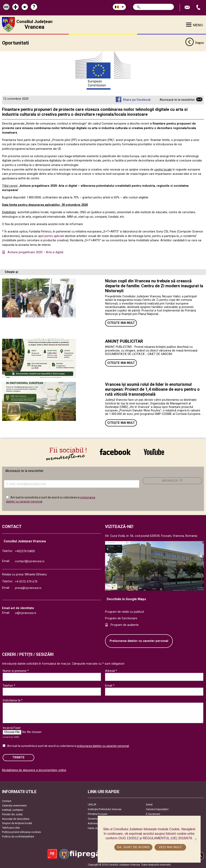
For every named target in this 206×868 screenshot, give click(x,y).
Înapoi (195, 43)
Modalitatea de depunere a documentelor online (34, 770)
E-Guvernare (153, 814)
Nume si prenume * (16, 670)
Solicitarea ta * (13, 700)
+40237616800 (25, 551)
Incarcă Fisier (12, 727)
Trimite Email (188, 7)
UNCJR (92, 804)
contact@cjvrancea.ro (30, 561)
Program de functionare (121, 618)
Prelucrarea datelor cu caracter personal (139, 641)
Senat (149, 804)
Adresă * (111, 670)
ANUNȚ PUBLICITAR (124, 341)
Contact (7, 801)
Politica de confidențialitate (18, 836)
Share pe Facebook (137, 100)
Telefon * (9, 685)
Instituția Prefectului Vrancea (105, 809)
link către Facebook (115, 452)
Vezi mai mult (170, 847)
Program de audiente (125, 625)
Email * (110, 685)
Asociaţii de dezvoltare (16, 818)
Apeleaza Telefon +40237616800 (199, 7)
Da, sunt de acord (133, 847)
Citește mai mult (121, 323)
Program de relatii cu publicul (124, 612)
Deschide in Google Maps (126, 599)
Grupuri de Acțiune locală (17, 823)
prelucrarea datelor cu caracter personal (103, 746)
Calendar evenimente (14, 805)
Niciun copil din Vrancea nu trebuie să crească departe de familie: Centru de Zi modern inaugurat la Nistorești (154, 285)
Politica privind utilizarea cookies (21, 832)
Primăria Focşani (98, 814)
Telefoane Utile (11, 827)
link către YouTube (154, 452)
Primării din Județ (12, 814)
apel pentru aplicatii (51, 236)
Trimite (18, 757)
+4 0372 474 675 (26, 581)
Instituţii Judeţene (13, 810)
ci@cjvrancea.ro (26, 613)
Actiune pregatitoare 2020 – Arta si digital (35, 252)
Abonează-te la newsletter (177, 100)
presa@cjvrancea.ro (28, 588)
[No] (196, 839)
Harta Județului (97, 828)
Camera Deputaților (157, 809)
